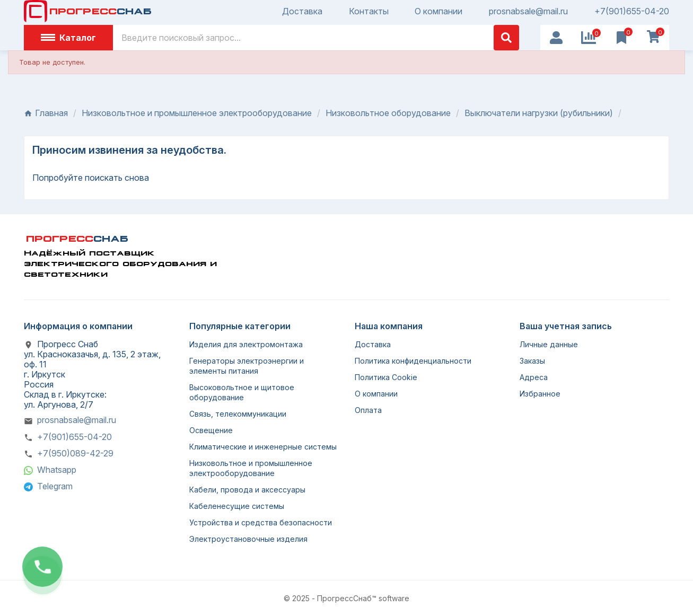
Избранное (540, 394)
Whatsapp (57, 470)
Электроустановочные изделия (248, 539)
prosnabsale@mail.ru (528, 11)
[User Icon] (556, 38)
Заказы (532, 361)
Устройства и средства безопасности (261, 522)
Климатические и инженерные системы (263, 447)
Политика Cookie (386, 377)
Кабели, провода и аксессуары (247, 490)
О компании (438, 11)
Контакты (369, 11)
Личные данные (549, 344)
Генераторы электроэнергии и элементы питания (247, 366)
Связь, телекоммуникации (238, 414)
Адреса (534, 377)
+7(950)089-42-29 (75, 453)
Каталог (68, 38)
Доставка (302, 11)
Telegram (55, 486)
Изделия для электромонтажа (246, 344)
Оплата (368, 410)
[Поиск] (316, 38)
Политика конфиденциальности (413, 361)
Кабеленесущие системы (237, 506)
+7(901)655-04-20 (632, 11)
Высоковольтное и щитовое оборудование (242, 392)
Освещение (211, 430)
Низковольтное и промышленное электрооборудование (251, 468)
